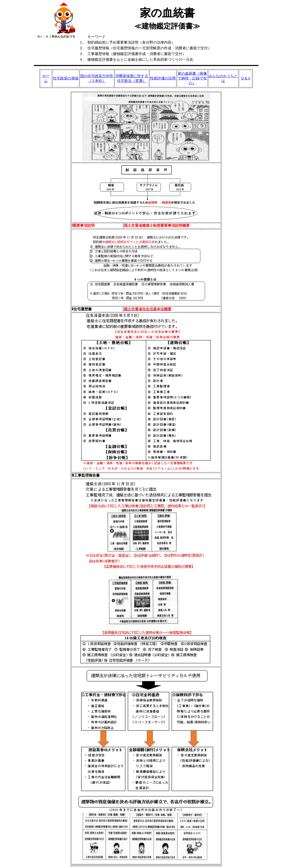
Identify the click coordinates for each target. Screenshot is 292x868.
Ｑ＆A (246, 78)
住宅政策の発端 (66, 78)
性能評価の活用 (163, 78)
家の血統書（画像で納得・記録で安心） (192, 78)
